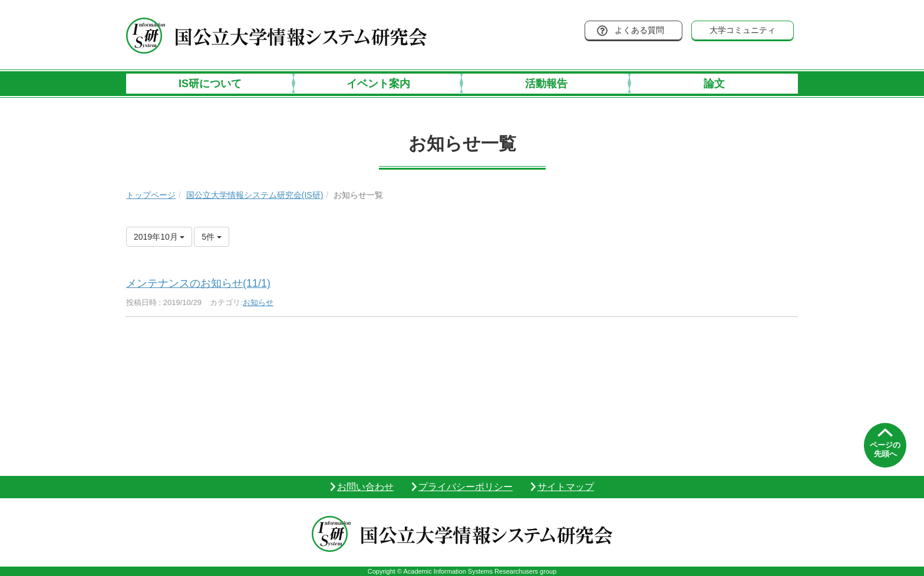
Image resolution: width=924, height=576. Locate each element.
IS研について (210, 84)
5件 (212, 237)
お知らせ (258, 302)
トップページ (151, 195)
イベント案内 (378, 84)
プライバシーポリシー (466, 487)
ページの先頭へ (885, 450)
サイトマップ (566, 487)
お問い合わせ (365, 487)
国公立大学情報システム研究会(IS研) (255, 195)
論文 (714, 84)
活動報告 (546, 84)
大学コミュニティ (742, 30)
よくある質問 (639, 30)
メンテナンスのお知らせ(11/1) (198, 283)
